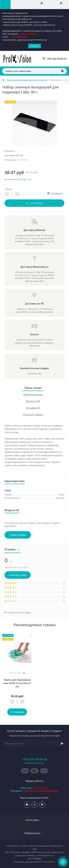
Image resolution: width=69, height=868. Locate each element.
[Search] (62, 71)
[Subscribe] (62, 743)
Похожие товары (33, 415)
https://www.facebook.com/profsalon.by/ (42, 805)
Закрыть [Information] (35, 46)
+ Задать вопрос (18, 535)
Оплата (34, 334)
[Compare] (40, 5)
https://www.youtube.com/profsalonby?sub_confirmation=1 (27, 805)
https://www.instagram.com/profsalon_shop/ (34, 805)
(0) (14, 160)
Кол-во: (9, 189)
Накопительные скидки (34, 368)
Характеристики (33, 395)
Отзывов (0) (33, 408)
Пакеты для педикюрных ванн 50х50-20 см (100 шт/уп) (17, 683)
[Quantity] (17, 702)
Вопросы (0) (33, 401)
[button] (57, 59)
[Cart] (59, 5)
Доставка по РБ (34, 304)
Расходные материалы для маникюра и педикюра (27, 80)
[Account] (20, 5)
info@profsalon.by (34, 763)
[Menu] (5, 5)
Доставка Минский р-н (34, 267)
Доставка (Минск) (34, 230)
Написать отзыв (18, 575)
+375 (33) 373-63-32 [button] (35, 759)
